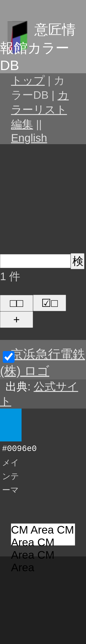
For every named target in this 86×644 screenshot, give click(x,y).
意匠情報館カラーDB (38, 47)
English (29, 138)
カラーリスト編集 (40, 110)
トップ (28, 80)
